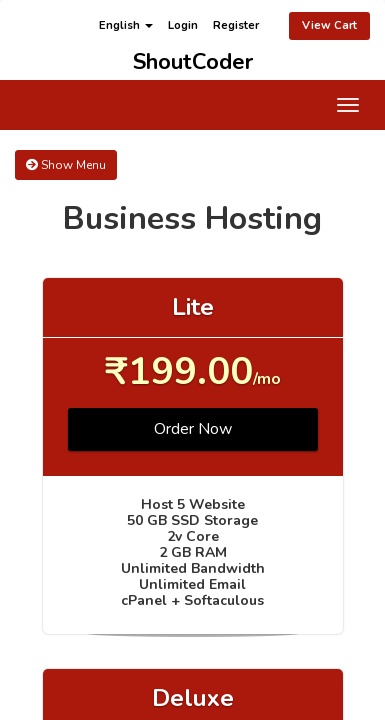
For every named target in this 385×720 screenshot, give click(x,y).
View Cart (329, 25)
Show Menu (66, 165)
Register (236, 25)
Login (183, 25)
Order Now (193, 429)
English (126, 25)
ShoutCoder (193, 58)
